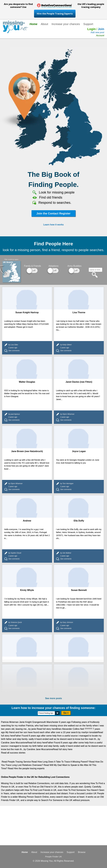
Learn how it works (53, 225)
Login (92, 29)
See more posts (53, 698)
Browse (82, 852)
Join (101, 29)
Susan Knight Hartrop (27, 312)
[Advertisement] (53, 826)
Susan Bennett (79, 590)
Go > (66, 713)
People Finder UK (53, 857)
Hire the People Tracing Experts (55, 14)
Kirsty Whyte (27, 590)
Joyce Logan (79, 451)
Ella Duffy (79, 521)
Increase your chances (66, 24)
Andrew (27, 521)
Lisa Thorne (79, 312)
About (44, 24)
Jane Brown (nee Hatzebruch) (27, 451)
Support (88, 24)
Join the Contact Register (53, 213)
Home (33, 24)
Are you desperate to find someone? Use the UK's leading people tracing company (54, 6)
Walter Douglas (27, 382)
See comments (14, 351)
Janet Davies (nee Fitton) (79, 382)
